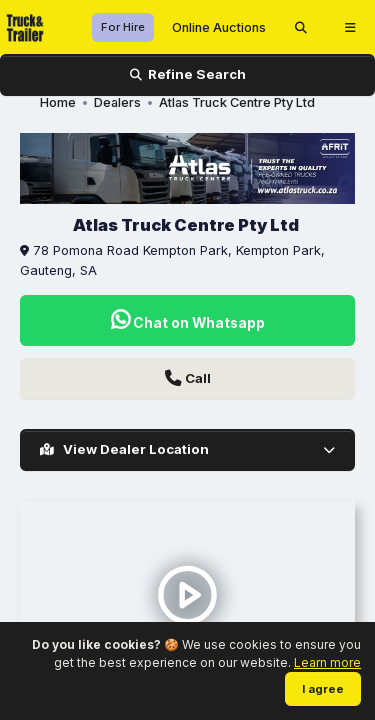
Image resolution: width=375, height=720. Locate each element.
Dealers (117, 102)
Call (188, 378)
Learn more (327, 662)
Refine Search (188, 74)
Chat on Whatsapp (188, 320)
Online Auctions (219, 27)
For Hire (123, 27)
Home (58, 102)
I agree (323, 689)
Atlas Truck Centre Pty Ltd (237, 102)
